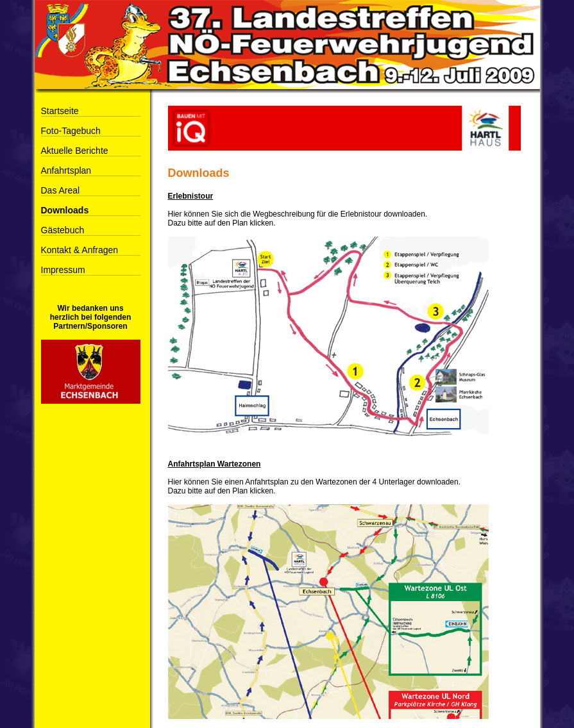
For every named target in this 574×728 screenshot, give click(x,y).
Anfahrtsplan (66, 170)
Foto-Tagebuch (71, 131)
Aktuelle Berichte (75, 151)
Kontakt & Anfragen (80, 250)
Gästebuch (63, 230)
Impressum (63, 270)
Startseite (60, 111)
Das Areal (61, 190)
